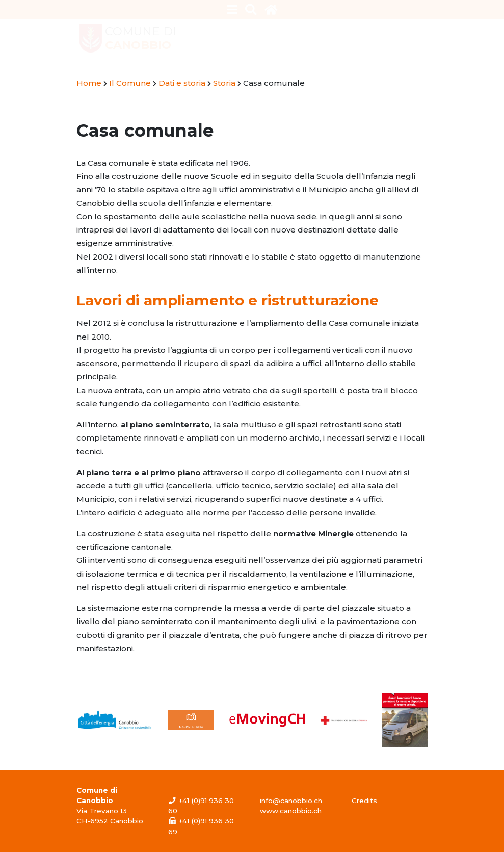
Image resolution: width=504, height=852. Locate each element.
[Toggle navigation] (232, 10)
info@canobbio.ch (291, 801)
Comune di (141, 38)
